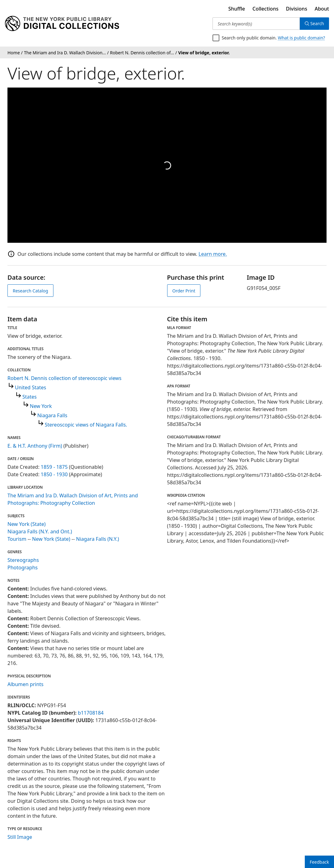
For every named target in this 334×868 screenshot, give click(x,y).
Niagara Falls (52, 415)
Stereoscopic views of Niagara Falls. (86, 425)
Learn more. (213, 254)
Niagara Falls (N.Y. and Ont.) (40, 531)
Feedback (319, 862)
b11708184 (91, 713)
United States (31, 387)
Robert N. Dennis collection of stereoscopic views (64, 378)
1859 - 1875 (54, 467)
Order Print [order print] (184, 291)
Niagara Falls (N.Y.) (98, 539)
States (30, 397)
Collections (266, 9)
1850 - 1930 (54, 474)
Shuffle (237, 9)
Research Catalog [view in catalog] (30, 291)
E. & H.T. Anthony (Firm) (35, 446)
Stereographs (23, 560)
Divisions (296, 9)
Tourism (17, 539)
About (322, 9)
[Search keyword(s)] (256, 24)
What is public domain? (301, 38)
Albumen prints (25, 684)
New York (41, 406)
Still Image (20, 837)
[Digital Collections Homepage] (62, 24)
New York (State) (27, 524)
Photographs (23, 567)
